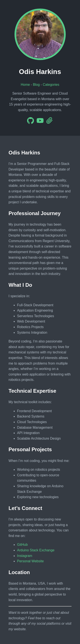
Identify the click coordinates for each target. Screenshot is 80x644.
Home (25, 85)
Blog (36, 85)
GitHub (22, 545)
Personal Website (30, 561)
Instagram (25, 556)
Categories (51, 85)
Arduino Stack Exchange (36, 550)
